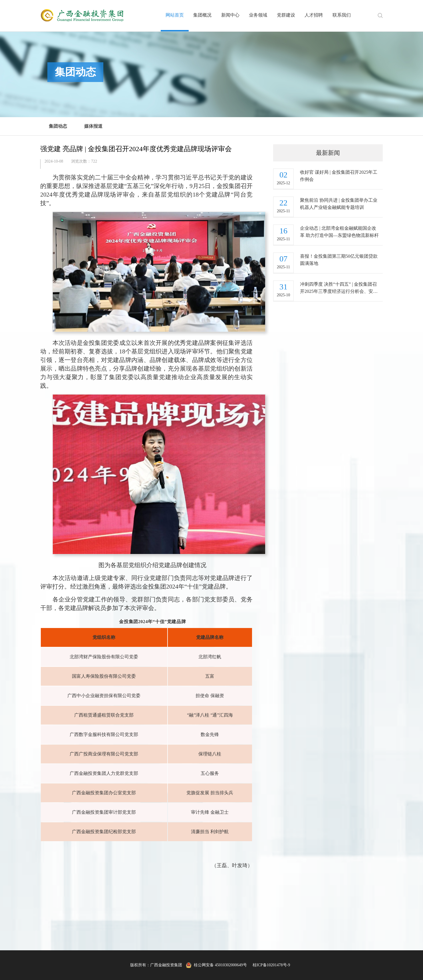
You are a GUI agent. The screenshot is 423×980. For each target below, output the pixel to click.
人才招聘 (314, 15)
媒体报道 (93, 126)
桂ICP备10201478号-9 (271, 965)
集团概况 (202, 15)
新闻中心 (230, 15)
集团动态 (58, 126)
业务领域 (258, 15)
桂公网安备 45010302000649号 (216, 965)
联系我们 (342, 15)
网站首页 (175, 15)
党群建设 (286, 15)
